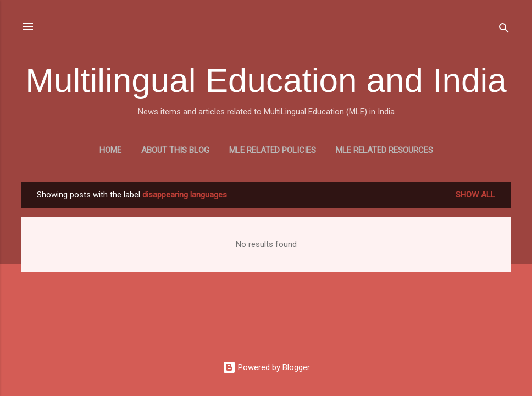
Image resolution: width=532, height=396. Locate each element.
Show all (475, 195)
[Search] (504, 30)
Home (110, 150)
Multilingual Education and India (266, 80)
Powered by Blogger (266, 367)
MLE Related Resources (384, 150)
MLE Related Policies (273, 150)
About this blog (175, 150)
